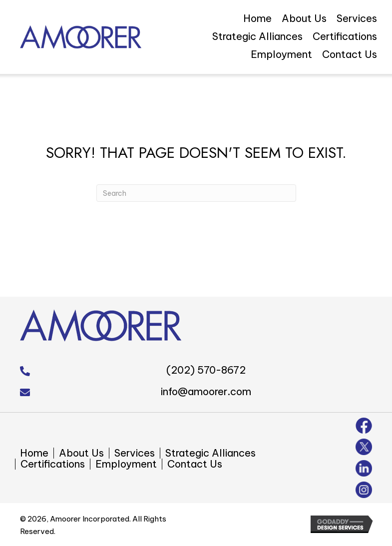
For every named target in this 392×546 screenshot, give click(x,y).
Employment (126, 464)
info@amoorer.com (206, 391)
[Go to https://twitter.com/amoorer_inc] (364, 447)
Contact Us (195, 464)
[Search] (196, 193)
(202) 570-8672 (206, 370)
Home (34, 453)
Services (135, 453)
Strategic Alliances (210, 453)
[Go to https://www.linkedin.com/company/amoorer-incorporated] (364, 468)
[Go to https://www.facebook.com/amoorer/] (364, 426)
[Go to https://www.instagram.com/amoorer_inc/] (364, 490)
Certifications (53, 464)
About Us (81, 453)
